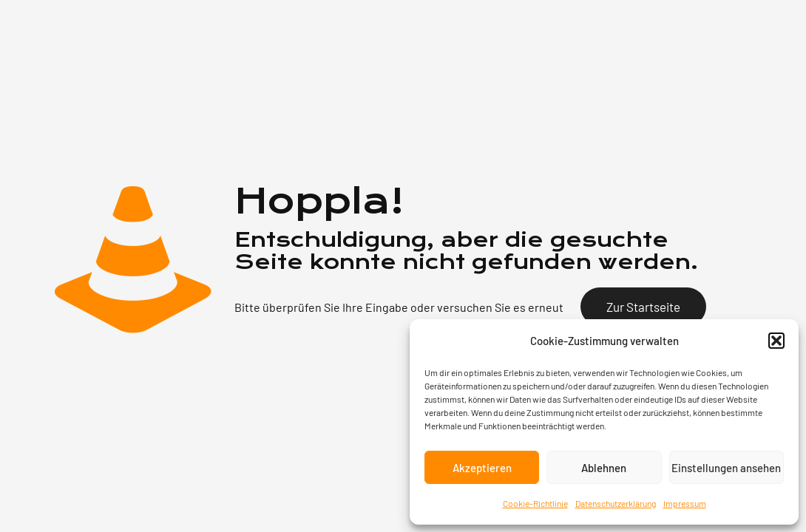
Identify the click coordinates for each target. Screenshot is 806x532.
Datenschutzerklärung (616, 503)
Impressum (685, 503)
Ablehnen (604, 468)
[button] (776, 341)
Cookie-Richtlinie (535, 503)
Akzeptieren (482, 468)
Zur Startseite (643, 307)
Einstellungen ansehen (726, 468)
